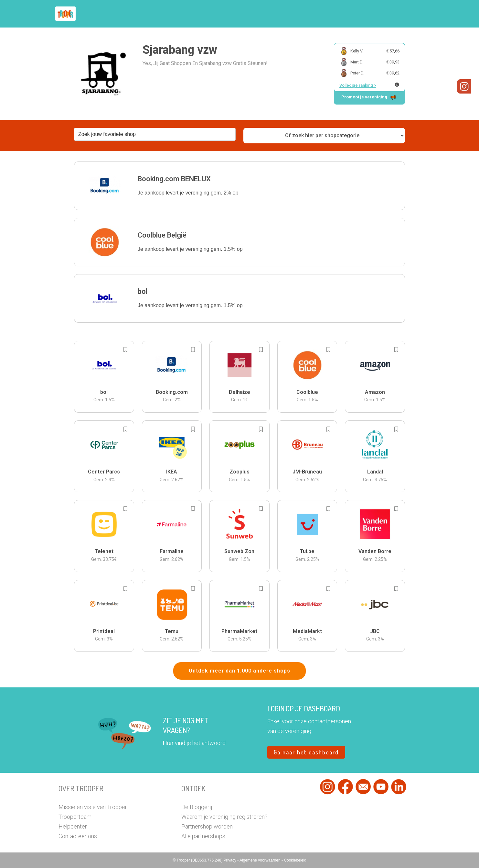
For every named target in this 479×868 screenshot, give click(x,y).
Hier (168, 743)
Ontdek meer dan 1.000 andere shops (239, 671)
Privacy (231, 860)
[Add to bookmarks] (125, 350)
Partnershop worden (207, 826)
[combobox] (155, 134)
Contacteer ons (78, 836)
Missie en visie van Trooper (93, 807)
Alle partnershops (203, 836)
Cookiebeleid (295, 860)
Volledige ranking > (358, 85)
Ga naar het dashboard (306, 752)
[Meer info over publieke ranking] (397, 85)
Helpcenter (73, 826)
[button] (239, 186)
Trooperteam (75, 817)
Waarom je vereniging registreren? (224, 817)
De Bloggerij (197, 807)
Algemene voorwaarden (261, 860)
